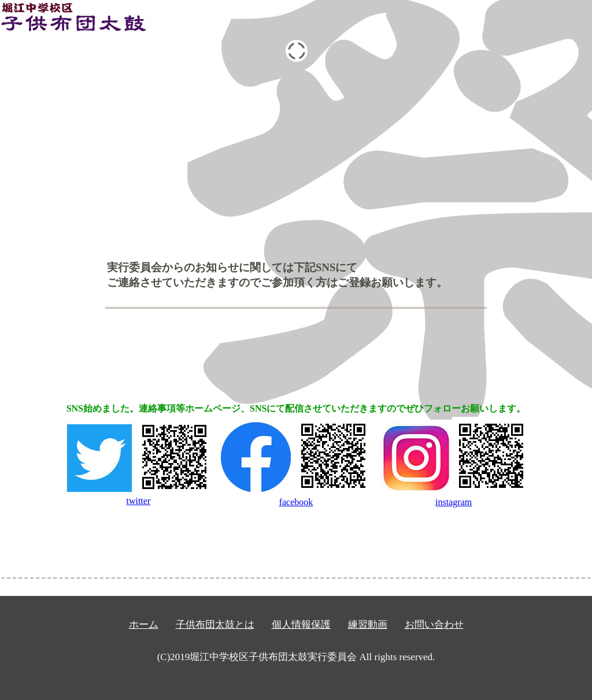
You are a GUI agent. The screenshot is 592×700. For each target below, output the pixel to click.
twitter (138, 497)
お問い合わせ (434, 625)
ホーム (144, 625)
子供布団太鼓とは (215, 625)
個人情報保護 (301, 625)
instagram (455, 497)
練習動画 (368, 625)
